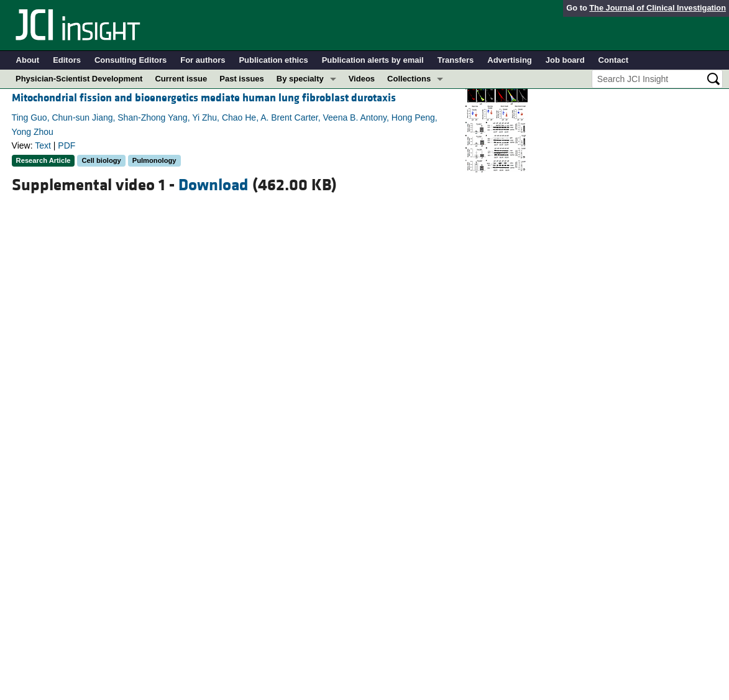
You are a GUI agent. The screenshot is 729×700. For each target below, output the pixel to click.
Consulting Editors (131, 60)
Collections (409, 79)
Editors (67, 60)
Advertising (510, 60)
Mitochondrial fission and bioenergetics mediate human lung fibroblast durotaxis (204, 98)
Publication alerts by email (373, 60)
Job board (565, 60)
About (28, 60)
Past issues (242, 79)
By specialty (300, 79)
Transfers (456, 60)
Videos (362, 79)
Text (43, 145)
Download (213, 185)
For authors (203, 60)
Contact (613, 60)
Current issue (181, 79)
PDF (66, 145)
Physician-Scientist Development (79, 79)
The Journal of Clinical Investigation (658, 8)
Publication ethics (273, 60)
